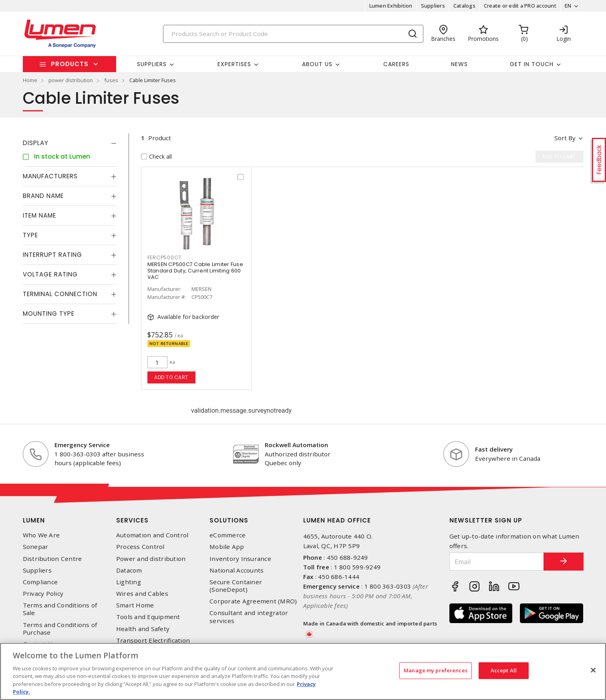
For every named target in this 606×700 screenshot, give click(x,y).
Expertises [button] (234, 64)
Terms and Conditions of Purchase (60, 629)
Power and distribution (151, 559)
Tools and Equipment (148, 617)
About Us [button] (317, 64)
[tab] (70, 143)
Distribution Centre (52, 559)
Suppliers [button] (152, 64)
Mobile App (227, 547)
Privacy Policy (43, 594)
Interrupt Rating (52, 255)
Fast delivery (494, 449)
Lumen (34, 520)
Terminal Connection (60, 294)
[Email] (497, 562)
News (459, 64)
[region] (303, 671)
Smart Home (135, 605)
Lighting (129, 582)
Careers (396, 64)
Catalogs (464, 6)
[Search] (293, 34)
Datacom (129, 570)
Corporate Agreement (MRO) (253, 601)
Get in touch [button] (532, 64)
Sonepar (36, 547)
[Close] (593, 670)
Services (132, 520)
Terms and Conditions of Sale (60, 609)
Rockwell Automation (296, 445)
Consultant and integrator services (249, 617)
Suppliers (433, 6)
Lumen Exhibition (391, 6)
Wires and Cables (142, 594)
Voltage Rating (50, 274)
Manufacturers (50, 176)
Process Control (140, 547)
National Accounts (237, 570)
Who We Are (41, 535)
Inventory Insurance (240, 559)
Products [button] (70, 64)
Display (36, 143)
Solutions (229, 520)
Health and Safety (143, 629)
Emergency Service (82, 445)
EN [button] (568, 6)
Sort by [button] (565, 138)
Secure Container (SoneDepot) (236, 586)
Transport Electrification (153, 640)
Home (30, 80)
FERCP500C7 (165, 257)
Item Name (39, 215)
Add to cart (171, 377)
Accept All (504, 670)
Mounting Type (49, 314)
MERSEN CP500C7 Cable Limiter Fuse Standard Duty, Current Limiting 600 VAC (195, 271)
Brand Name (43, 196)
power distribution (71, 80)
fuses (111, 80)
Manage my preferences (436, 670)
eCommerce (228, 535)
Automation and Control (152, 535)
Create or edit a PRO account (520, 6)
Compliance (40, 582)
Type (30, 235)
